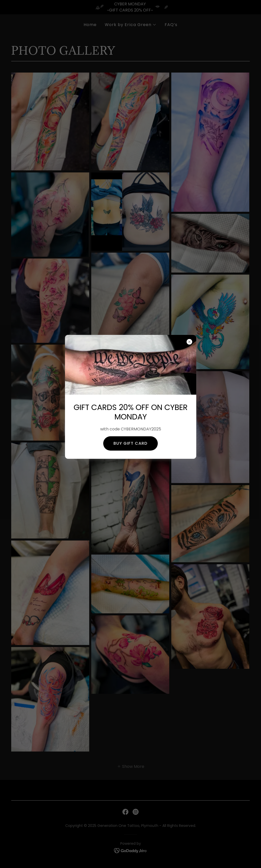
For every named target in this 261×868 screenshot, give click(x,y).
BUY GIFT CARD (130, 443)
